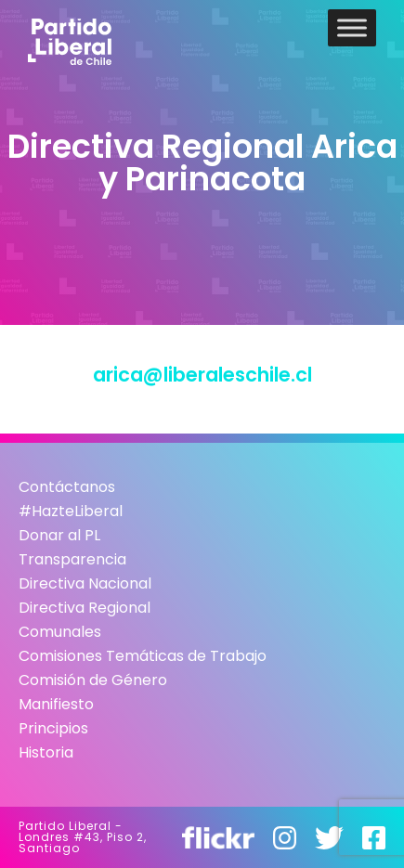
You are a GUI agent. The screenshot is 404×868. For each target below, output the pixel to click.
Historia (46, 752)
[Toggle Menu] (352, 27)
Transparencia (72, 559)
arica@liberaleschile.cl (202, 375)
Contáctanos (67, 487)
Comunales (60, 632)
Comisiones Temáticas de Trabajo (143, 656)
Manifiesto (56, 704)
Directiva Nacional (85, 583)
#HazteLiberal (71, 511)
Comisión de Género (93, 680)
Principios (53, 728)
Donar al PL (59, 535)
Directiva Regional (85, 608)
